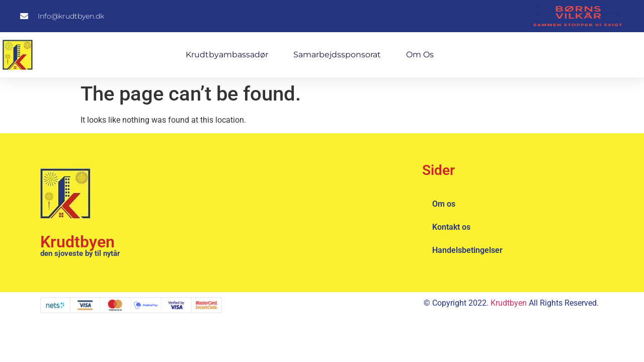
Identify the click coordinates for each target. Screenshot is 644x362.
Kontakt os (451, 227)
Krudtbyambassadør (227, 55)
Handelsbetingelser (467, 250)
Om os (420, 55)
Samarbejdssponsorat (337, 55)
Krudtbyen (77, 242)
